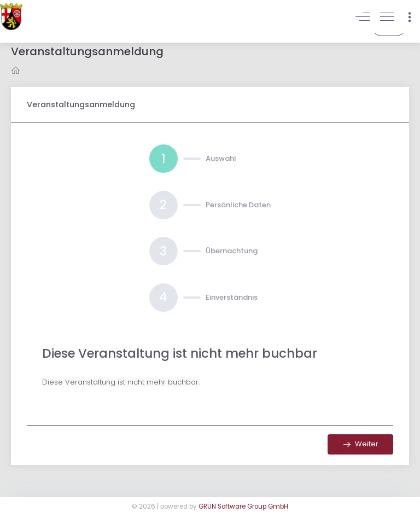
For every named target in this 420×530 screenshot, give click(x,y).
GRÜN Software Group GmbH (243, 506)
